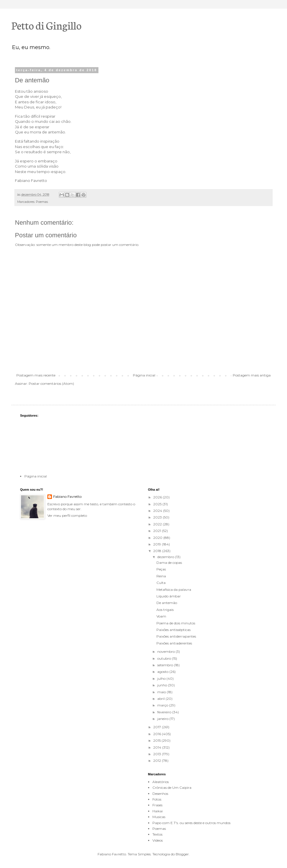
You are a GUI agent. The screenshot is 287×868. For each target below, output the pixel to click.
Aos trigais (165, 610)
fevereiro (165, 712)
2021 (158, 531)
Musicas (159, 817)
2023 (158, 517)
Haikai (158, 811)
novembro (166, 652)
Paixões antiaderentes (174, 643)
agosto (163, 672)
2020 (158, 538)
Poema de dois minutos (176, 623)
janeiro (163, 719)
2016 (158, 734)
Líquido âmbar (169, 596)
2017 (158, 727)
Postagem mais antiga (252, 375)
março (163, 705)
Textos (157, 834)
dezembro (166, 557)
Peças (161, 569)
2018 (158, 551)
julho (162, 678)
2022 (158, 524)
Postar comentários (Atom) (51, 383)
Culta (161, 583)
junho (163, 685)
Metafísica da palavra (174, 590)
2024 (158, 511)
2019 (158, 544)
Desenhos (160, 794)
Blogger (182, 854)
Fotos (157, 799)
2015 (157, 740)
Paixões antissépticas (173, 630)
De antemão (167, 603)
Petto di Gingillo (46, 25)
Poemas (42, 202)
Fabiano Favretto (67, 497)
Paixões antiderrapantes (176, 636)
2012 (158, 761)
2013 (158, 754)
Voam (161, 616)
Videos (158, 840)
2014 (158, 747)
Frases (157, 805)
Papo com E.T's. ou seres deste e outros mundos (191, 823)
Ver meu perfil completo (67, 515)
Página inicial (144, 375)
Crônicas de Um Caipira (172, 788)
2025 (158, 504)
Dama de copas (169, 563)
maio (162, 692)
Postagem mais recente (36, 375)
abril (161, 699)
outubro (165, 658)
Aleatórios (161, 782)
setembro (166, 665)
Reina (161, 576)
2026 (158, 497)
